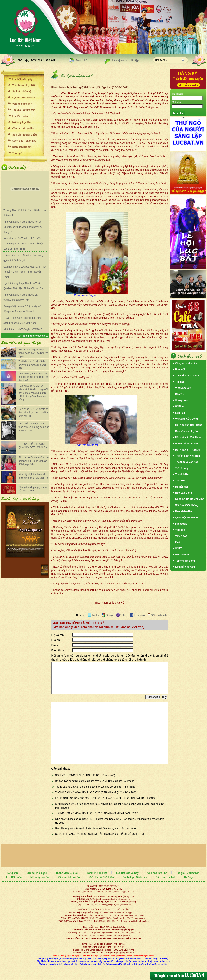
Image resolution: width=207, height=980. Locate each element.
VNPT (179, 548)
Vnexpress (182, 400)
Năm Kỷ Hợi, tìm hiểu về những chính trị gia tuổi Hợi (33, 476)
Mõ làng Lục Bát (22, 122)
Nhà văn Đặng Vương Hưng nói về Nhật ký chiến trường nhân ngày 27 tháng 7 (23, 227)
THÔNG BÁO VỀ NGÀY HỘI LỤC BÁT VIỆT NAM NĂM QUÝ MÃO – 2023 (96, 799)
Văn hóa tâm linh (22, 104)
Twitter (93, 615)
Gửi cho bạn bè (158, 615)
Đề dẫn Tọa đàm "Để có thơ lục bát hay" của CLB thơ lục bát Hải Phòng (95, 787)
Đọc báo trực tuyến (187, 431)
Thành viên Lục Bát (24, 85)
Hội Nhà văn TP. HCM (188, 450)
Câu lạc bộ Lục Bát (23, 129)
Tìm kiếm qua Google (188, 376)
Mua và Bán (182, 555)
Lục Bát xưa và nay (24, 98)
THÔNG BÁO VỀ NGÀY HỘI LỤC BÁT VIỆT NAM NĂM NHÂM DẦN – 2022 (97, 819)
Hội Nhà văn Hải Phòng (189, 425)
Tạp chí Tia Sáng (185, 561)
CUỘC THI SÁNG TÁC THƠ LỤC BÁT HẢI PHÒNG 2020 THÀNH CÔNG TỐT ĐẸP (101, 840)
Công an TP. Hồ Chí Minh (190, 499)
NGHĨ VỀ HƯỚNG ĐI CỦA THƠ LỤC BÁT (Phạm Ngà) (85, 781)
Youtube (180, 530)
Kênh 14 (180, 413)
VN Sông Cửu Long (187, 419)
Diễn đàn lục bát (22, 147)
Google (108, 615)
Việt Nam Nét (183, 388)
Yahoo (122, 615)
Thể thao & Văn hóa (187, 462)
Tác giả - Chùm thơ (23, 110)
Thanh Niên (182, 474)
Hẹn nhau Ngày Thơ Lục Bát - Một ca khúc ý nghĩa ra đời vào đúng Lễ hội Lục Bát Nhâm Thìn (24, 244)
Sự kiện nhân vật (22, 92)
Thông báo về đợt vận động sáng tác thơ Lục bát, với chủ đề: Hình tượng (95, 793)
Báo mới (180, 370)
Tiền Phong (182, 468)
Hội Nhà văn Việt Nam (188, 437)
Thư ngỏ (17, 153)
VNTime (180, 407)
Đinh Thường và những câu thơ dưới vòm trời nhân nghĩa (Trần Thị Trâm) (95, 834)
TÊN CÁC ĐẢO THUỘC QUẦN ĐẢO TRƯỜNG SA (33, 446)
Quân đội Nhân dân (187, 518)
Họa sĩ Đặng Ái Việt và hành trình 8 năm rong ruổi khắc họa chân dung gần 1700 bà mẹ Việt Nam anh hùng (33, 393)
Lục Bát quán (20, 116)
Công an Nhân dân (186, 363)
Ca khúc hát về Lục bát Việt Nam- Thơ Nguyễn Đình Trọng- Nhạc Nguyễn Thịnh (24, 272)
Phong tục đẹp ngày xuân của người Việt (33, 489)
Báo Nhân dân (184, 511)
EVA (178, 542)
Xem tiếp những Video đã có (33, 336)
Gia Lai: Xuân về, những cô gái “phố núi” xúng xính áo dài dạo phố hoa (34, 461)
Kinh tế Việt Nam (185, 567)
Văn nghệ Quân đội (187, 444)
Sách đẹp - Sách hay (24, 141)
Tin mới (180, 382)
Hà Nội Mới (182, 487)
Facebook (138, 615)
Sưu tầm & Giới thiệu (25, 135)
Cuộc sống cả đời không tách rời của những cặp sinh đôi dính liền (34, 427)
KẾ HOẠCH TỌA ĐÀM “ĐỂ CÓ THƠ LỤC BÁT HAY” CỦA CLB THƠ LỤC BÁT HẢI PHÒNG (105, 804)
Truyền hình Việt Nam (188, 456)
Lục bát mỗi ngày (22, 79)
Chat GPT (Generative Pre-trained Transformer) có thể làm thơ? (33, 377)
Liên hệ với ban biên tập (125, 60)
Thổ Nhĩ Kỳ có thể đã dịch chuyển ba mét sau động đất (33, 365)
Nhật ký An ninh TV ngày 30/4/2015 (23, 329)
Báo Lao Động (184, 493)
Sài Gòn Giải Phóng (187, 505)
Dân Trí (180, 394)
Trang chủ (82, 60)
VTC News (181, 536)
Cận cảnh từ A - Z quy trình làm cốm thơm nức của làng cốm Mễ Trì (34, 412)
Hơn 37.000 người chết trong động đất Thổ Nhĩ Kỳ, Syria (33, 353)
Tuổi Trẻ (180, 481)
